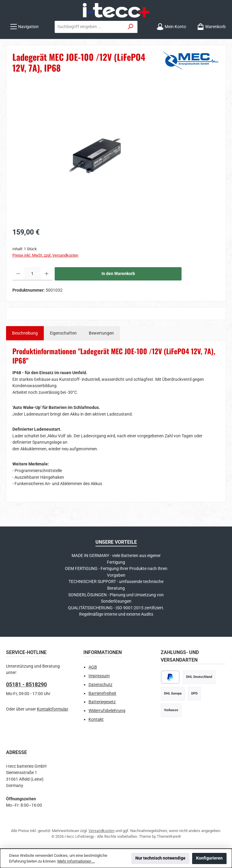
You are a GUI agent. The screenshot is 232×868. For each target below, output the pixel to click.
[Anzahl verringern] (18, 274)
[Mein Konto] (171, 27)
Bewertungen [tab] (101, 333)
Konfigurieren (209, 858)
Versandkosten (101, 831)
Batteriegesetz (102, 702)
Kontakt (96, 719)
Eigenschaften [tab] (63, 333)
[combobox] (89, 27)
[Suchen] (131, 27)
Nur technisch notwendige (160, 858)
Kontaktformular (52, 709)
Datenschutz (100, 685)
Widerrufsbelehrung (107, 711)
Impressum (99, 676)
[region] (116, 155)
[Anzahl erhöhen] (47, 274)
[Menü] (24, 27)
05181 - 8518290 (26, 684)
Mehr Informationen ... (76, 861)
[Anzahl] (32, 274)
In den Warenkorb (118, 274)
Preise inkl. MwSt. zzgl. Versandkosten (45, 255)
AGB (93, 667)
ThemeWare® (169, 836)
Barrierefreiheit (102, 693)
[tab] (25, 333)
